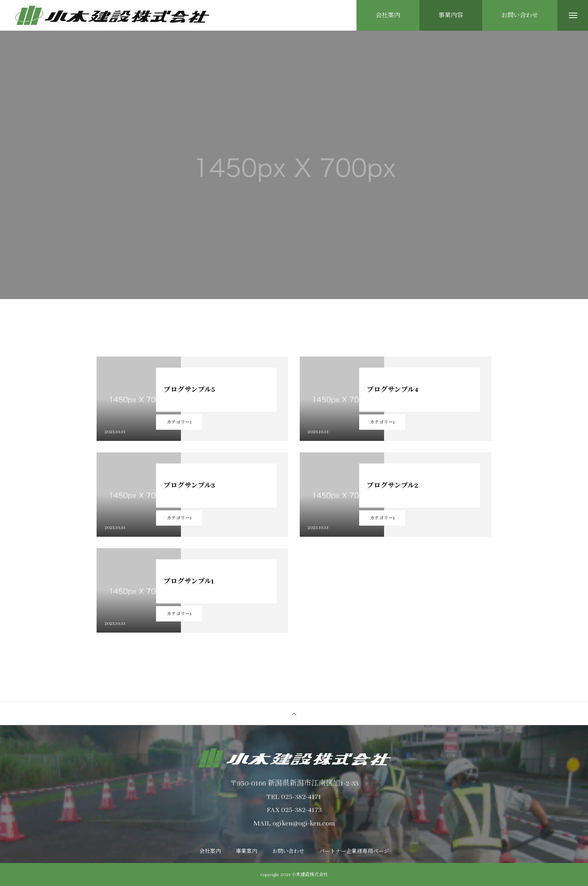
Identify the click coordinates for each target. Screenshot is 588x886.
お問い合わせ (288, 851)
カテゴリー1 (179, 422)
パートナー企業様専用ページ (354, 851)
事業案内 (246, 851)
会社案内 (210, 851)
